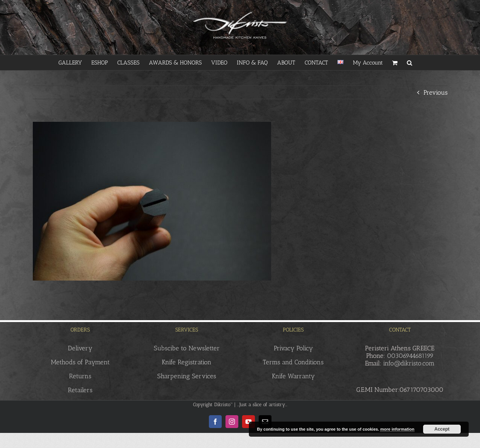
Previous (436, 92)
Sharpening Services (187, 376)
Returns (80, 376)
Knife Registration (187, 362)
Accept (442, 429)
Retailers (80, 390)
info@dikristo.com (409, 363)
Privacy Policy (293, 348)
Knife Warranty (293, 376)
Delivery (80, 348)
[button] (409, 63)
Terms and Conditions (293, 362)
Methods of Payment (80, 362)
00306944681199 (410, 356)
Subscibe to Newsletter (187, 348)
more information (397, 429)
